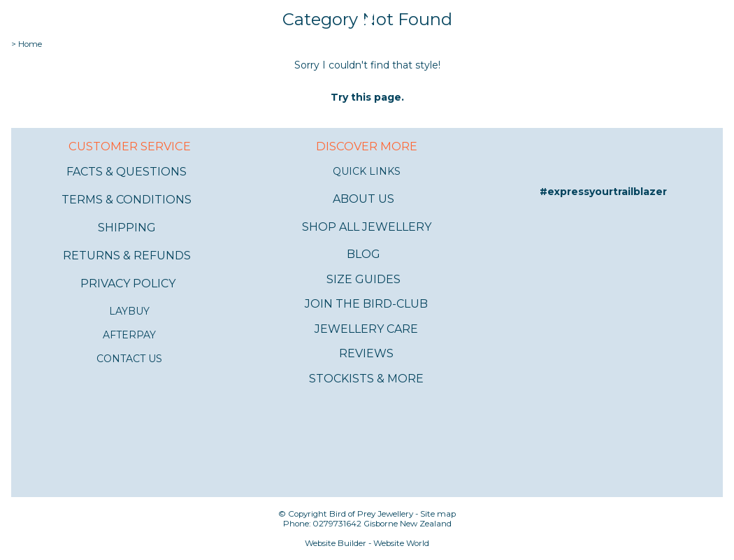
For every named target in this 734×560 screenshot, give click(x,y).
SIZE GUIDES (364, 279)
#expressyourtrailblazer (603, 192)
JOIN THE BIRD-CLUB (366, 304)
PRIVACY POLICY (128, 283)
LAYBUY (129, 311)
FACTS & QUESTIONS (127, 172)
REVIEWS (366, 353)
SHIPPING (127, 228)
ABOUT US (364, 199)
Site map (438, 514)
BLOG (364, 254)
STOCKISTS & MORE (366, 379)
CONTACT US (129, 359)
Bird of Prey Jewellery (371, 514)
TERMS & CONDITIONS (127, 200)
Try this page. (367, 97)
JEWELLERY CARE (366, 329)
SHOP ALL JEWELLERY (367, 227)
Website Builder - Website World (367, 543)
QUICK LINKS (367, 171)
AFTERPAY (129, 335)
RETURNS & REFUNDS (127, 256)
